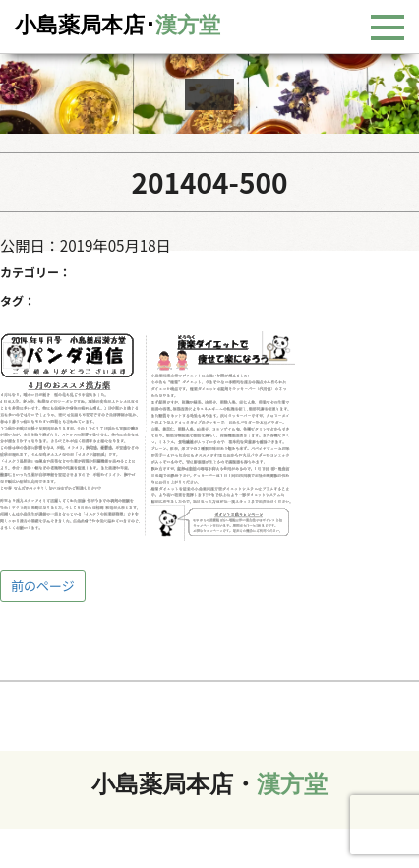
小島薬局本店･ (118, 25)
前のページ (43, 585)
